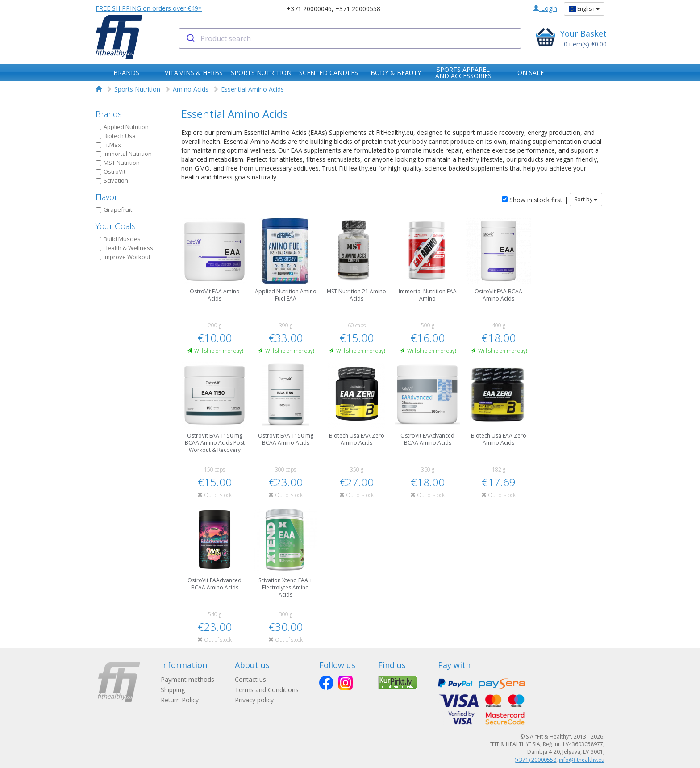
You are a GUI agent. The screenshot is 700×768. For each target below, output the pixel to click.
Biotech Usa (116, 136)
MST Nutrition (118, 163)
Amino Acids (191, 89)
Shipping (173, 690)
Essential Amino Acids (252, 89)
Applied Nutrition (122, 127)
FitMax (108, 145)
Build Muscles (118, 239)
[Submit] (190, 38)
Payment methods (187, 679)
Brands (109, 114)
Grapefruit (114, 209)
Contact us (251, 679)
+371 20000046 (309, 9)
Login (545, 8)
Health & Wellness (124, 248)
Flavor (106, 197)
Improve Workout (123, 257)
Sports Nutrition (137, 89)
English (584, 9)
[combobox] (350, 38)
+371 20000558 (358, 9)
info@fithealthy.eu (582, 760)
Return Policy (180, 700)
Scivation (112, 180)
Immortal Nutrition (124, 154)
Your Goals (116, 226)
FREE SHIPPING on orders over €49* (149, 8)
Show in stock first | (535, 200)
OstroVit (110, 171)
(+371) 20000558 (535, 760)
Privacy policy (255, 700)
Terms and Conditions (268, 690)
